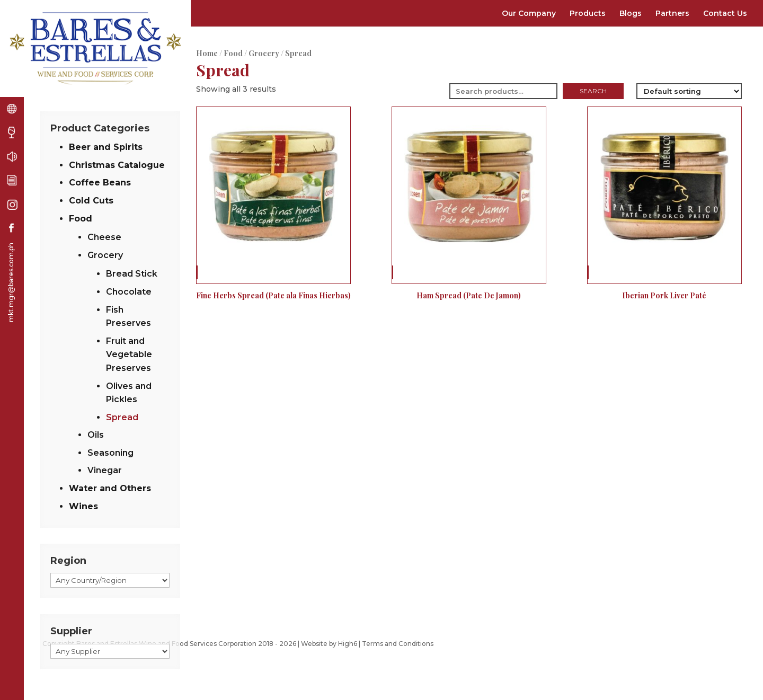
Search (593, 91)
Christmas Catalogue (117, 165)
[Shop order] (689, 91)
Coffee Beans (100, 183)
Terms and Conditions (398, 644)
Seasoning (110, 453)
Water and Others (110, 488)
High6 (348, 644)
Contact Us (725, 13)
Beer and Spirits (106, 147)
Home (207, 53)
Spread (122, 417)
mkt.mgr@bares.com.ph (11, 282)
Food (233, 53)
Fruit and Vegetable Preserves (129, 355)
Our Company (529, 13)
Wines (83, 506)
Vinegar (105, 470)
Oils (96, 435)
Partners (672, 13)
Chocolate (129, 292)
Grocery (264, 53)
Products (588, 13)
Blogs (631, 13)
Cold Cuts (91, 201)
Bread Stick (132, 274)
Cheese (104, 237)
